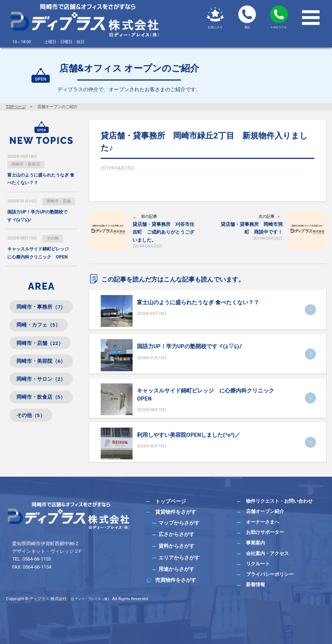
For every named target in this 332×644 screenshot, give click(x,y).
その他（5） (31, 417)
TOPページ (16, 107)
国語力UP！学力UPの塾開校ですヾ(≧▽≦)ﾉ (189, 346)
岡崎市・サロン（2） (41, 380)
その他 (53, 239)
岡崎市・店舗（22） (40, 344)
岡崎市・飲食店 (26, 164)
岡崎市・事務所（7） (41, 308)
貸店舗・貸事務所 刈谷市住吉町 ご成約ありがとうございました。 (163, 232)
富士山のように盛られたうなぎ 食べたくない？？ (198, 302)
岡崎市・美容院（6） (41, 362)
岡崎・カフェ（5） (39, 325)
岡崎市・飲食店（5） (41, 399)
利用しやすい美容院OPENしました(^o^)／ (189, 435)
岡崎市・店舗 (59, 202)
